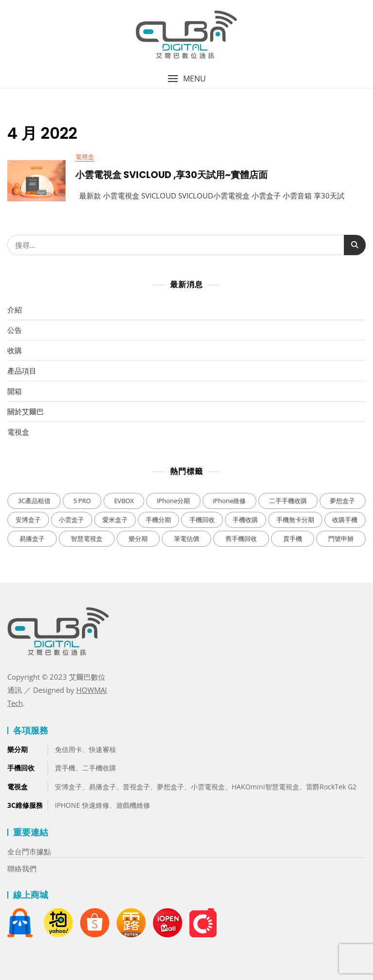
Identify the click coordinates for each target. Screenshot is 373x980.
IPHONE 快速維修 (82, 805)
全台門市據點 (29, 851)
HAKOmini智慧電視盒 (265, 787)
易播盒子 (102, 787)
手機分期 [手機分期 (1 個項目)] (158, 520)
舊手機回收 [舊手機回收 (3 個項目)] (241, 539)
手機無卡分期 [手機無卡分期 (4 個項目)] (295, 520)
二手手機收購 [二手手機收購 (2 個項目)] (288, 501)
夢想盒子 (170, 787)
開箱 (15, 391)
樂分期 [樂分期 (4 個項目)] (138, 539)
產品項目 (22, 371)
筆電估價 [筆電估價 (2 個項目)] (186, 539)
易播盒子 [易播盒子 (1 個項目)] (32, 539)
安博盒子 (68, 787)
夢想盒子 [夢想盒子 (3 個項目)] (342, 501)
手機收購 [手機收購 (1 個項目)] (245, 520)
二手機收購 (99, 768)
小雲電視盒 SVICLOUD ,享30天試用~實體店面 (171, 175)
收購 (15, 350)
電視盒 (85, 157)
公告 (15, 330)
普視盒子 (136, 787)
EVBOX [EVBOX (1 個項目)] (124, 501)
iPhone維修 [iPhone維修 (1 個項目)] (229, 501)
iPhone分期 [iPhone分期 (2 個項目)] (173, 501)
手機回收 (21, 768)
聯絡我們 (22, 868)
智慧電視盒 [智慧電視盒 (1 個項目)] (87, 539)
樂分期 (17, 749)
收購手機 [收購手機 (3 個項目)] (345, 520)
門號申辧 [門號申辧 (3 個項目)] (341, 539)
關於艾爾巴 (25, 411)
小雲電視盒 (208, 787)
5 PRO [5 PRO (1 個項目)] (82, 501)
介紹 (15, 310)
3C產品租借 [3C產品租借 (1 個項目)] (34, 501)
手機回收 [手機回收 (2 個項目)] (202, 520)
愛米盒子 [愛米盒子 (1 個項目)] (115, 520)
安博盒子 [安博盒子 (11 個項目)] (28, 520)
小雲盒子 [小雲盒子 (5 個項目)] (71, 520)
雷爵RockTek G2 (331, 787)
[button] (186, 79)
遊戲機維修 (133, 805)
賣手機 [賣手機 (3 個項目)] (293, 539)
